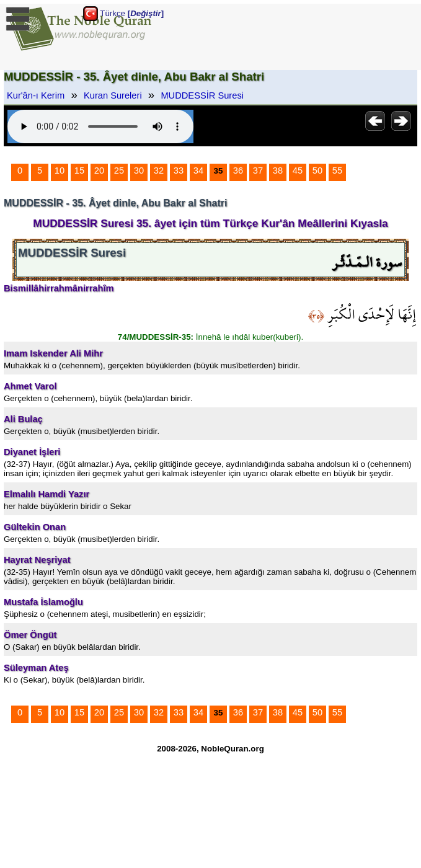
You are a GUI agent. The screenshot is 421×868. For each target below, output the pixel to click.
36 (238, 170)
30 (139, 170)
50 (317, 170)
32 (159, 170)
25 (119, 170)
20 (99, 170)
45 (298, 170)
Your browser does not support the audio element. (100, 126)
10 (60, 170)
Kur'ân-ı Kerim (36, 95)
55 (337, 170)
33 (179, 170)
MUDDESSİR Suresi (202, 95)
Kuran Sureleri (113, 95)
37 (258, 170)
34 (198, 170)
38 (278, 170)
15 (79, 170)
